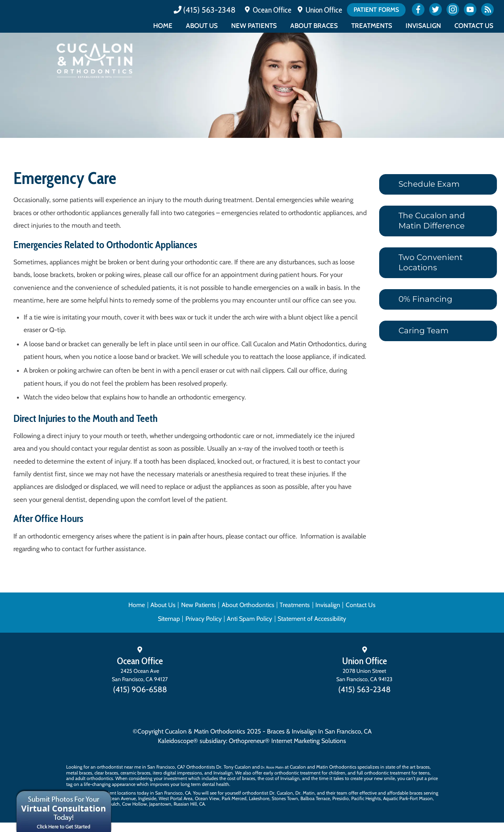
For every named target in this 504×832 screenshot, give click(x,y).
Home (163, 26)
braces (423, 767)
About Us (202, 26)
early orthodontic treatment (292, 773)
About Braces (314, 26)
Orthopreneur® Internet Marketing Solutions (287, 741)
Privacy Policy (204, 619)
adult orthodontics (94, 778)
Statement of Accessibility (312, 619)
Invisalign (423, 26)
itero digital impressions (177, 773)
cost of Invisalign (283, 778)
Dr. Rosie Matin (272, 767)
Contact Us (474, 26)
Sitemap (169, 619)
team (342, 793)
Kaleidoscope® (178, 741)
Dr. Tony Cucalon (233, 767)
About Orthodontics (248, 605)
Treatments (372, 26)
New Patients (254, 26)
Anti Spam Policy (249, 619)
